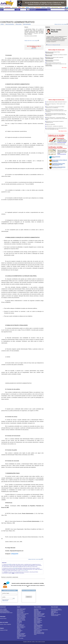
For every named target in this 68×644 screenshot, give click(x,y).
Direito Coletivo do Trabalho (39, 615)
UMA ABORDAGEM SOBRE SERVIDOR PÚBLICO (56, 102)
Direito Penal (36, 611)
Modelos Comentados (21, 616)
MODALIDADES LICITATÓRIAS (53, 60)
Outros (35, 634)
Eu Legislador (19, 622)
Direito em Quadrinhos (21, 634)
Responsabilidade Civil (38, 626)
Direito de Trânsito (37, 627)
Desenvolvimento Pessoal (56, 609)
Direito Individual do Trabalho (39, 614)
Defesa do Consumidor (21, 627)
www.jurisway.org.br (24, 570)
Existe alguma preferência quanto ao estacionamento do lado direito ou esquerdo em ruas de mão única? (56, 64)
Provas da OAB (20, 611)
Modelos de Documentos (22, 615)
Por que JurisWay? (3, 610)
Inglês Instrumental (54, 613)
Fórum (18, 637)
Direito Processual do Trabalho (40, 616)
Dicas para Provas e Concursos (23, 614)
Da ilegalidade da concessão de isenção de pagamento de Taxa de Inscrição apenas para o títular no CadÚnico (56, 111)
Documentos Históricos (21, 636)
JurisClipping (19, 621)
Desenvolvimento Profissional (56, 610)
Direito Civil (36, 610)
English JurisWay (20, 638)
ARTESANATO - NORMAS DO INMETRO (55, 126)
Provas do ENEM (20, 613)
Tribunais (19, 629)
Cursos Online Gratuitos (21, 609)
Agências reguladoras (51, 124)
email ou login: (6, 593)
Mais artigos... (65, 68)
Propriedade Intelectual (38, 625)
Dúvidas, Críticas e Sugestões (5, 624)
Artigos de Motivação (21, 618)
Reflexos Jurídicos (20, 628)
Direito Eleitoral (37, 629)
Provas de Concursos (21, 612)
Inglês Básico (53, 612)
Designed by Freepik (4, 630)
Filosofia (53, 614)
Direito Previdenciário (38, 622)
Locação (36, 624)
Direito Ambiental (37, 619)
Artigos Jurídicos (19, 24)
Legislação (19, 630)
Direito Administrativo (27, 24)
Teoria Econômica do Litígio (39, 634)
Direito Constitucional (38, 631)
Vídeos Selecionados (21, 610)
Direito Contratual (37, 632)
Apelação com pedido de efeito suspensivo (55, 57)
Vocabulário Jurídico (21, 625)
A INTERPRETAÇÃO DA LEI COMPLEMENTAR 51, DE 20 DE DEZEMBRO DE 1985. (56, 129)
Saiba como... (34, 48)
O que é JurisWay (3, 609)
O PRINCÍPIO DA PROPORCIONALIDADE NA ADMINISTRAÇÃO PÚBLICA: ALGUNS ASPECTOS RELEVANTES (56, 115)
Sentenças (19, 632)
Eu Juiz (18, 623)
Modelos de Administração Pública (53, 52)
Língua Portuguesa (54, 611)
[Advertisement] (34, 15)
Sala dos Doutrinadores (10, 24)
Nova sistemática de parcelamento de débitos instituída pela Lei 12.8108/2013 (55, 107)
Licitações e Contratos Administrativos (41, 630)
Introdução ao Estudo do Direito (40, 609)
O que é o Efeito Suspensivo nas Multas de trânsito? (57, 55)
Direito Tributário (37, 623)
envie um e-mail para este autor (54, 45)
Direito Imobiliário (37, 621)
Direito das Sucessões (38, 628)
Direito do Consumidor (38, 620)
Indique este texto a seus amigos (61, 24)
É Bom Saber (19, 624)
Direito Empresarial (37, 612)
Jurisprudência (20, 631)
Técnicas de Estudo (55, 616)
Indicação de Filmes (21, 634)
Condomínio (36, 617)
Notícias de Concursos (21, 620)
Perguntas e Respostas (21, 616)
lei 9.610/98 (9, 564)
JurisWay (2, 24)
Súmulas (19, 633)
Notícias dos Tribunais (21, 619)
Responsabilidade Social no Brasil (6, 613)
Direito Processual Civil (38, 616)
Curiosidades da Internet (21, 635)
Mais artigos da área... (63, 131)
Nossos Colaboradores (4, 611)
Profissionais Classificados (5, 612)
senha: (4, 597)
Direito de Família (37, 613)
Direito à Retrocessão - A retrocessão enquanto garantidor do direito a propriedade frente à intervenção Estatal (56, 119)
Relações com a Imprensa (56, 615)
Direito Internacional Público (39, 633)
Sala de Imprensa (20, 626)
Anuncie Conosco (3, 619)
